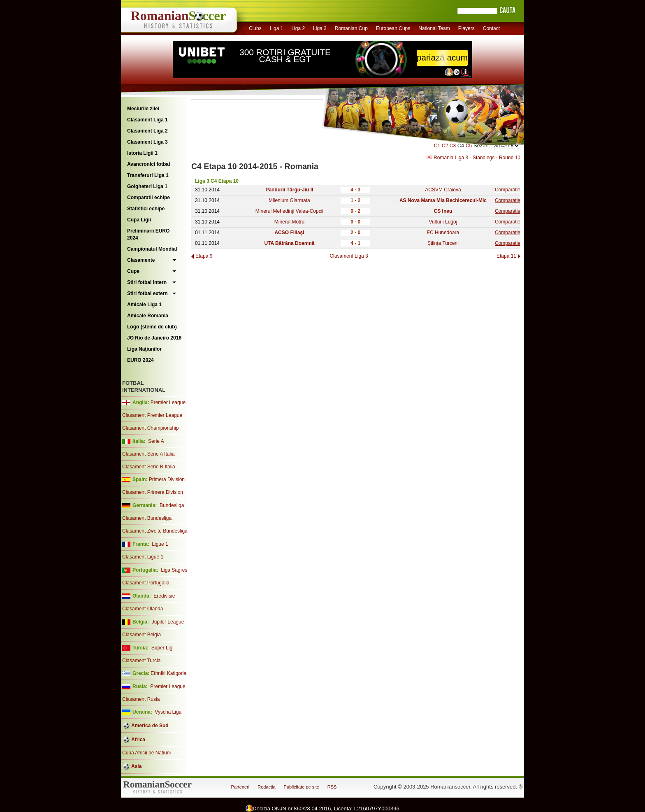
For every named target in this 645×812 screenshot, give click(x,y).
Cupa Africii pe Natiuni (146, 753)
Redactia (266, 787)
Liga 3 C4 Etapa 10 (217, 181)
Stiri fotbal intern (147, 282)
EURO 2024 (140, 360)
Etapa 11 (506, 256)
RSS (332, 787)
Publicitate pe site (302, 787)
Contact (491, 28)
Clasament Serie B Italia (149, 467)
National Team (434, 28)
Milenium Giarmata (289, 200)
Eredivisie (164, 596)
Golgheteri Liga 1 (147, 186)
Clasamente (141, 260)
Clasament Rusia (141, 699)
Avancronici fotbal (148, 164)
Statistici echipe (146, 209)
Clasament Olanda (143, 609)
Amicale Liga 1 (144, 305)
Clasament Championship (150, 428)
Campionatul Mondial (152, 249)
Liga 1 (277, 28)
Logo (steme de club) (152, 327)
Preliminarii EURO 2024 (148, 234)
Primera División (167, 479)
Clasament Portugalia (146, 583)
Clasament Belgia (142, 635)
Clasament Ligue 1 (143, 557)
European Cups (393, 28)
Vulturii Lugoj (443, 222)
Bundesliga (172, 505)
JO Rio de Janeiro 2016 (154, 338)
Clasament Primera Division (153, 492)
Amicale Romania (148, 316)
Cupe (133, 271)
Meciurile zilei (143, 109)
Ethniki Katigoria (168, 673)
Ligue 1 (160, 544)
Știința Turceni (443, 243)
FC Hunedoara (443, 233)
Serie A (156, 441)
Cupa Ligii (139, 220)
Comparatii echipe (148, 198)
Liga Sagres (174, 570)
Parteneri (240, 787)
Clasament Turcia (141, 661)
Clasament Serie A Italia (148, 454)
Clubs (255, 28)
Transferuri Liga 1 (148, 175)
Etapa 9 (204, 256)
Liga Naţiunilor (144, 349)
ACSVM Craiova (443, 190)
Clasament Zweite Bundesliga (155, 531)
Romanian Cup (351, 28)
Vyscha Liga (167, 712)
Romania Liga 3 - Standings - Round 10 (473, 158)
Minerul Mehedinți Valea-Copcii (289, 211)
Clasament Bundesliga (147, 518)
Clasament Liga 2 (147, 131)
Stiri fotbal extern (147, 293)
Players (466, 28)
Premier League (168, 403)
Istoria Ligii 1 (142, 153)
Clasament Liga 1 (147, 120)
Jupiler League (168, 622)
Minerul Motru (289, 222)
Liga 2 (298, 28)
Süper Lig (162, 648)
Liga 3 (320, 28)
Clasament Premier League (152, 415)
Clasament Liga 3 (147, 142)
